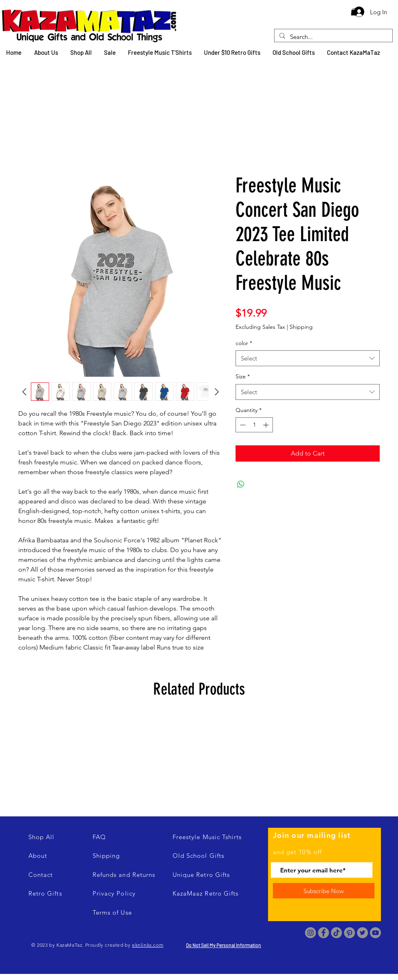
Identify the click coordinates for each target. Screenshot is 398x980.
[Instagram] (310, 933)
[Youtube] (375, 933)
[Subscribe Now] (324, 891)
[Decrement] (242, 425)
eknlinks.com (148, 945)
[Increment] (267, 425)
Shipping (301, 327)
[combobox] (308, 358)
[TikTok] (336, 933)
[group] (199, 759)
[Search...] (333, 37)
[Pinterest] (349, 933)
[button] (354, 12)
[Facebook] (323, 933)
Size (243, 376)
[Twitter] (362, 933)
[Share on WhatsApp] (241, 484)
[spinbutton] (254, 425)
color (244, 343)
